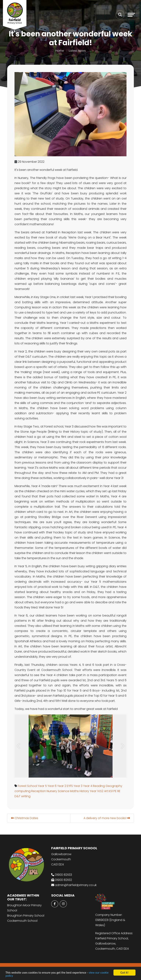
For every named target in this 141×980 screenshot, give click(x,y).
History (85, 791)
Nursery (52, 791)
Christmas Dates (25, 818)
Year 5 (43, 786)
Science (64, 791)
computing (23, 791)
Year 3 (78, 786)
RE (119, 791)
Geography (114, 786)
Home (60, 51)
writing (26, 796)
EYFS (70, 786)
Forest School (28, 786)
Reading (99, 786)
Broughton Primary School (26, 916)
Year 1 (94, 791)
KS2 (101, 791)
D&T (18, 796)
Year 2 (62, 786)
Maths (75, 791)
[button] (19, 746)
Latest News (77, 51)
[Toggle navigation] (131, 15)
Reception (39, 791)
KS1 (111, 791)
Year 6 (52, 786)
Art (106, 791)
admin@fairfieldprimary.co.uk (76, 885)
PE (115, 791)
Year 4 (88, 786)
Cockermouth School (22, 921)
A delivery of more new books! (107, 818)
